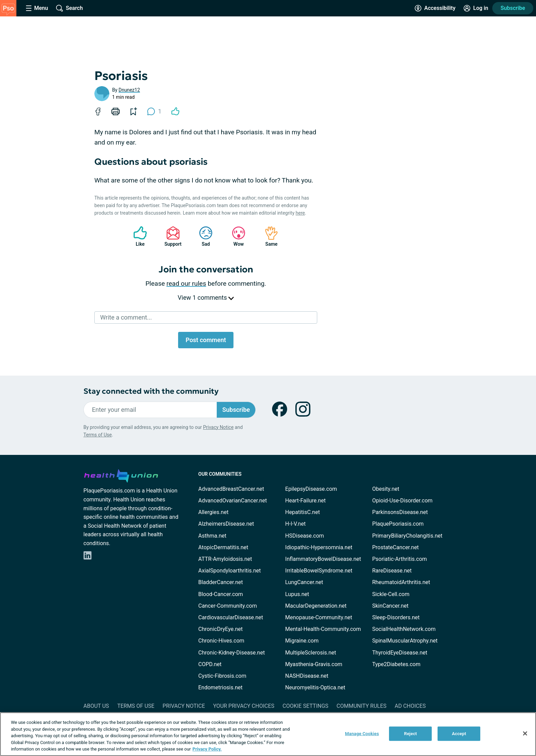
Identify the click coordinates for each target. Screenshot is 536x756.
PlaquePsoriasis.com (398, 524)
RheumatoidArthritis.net (401, 582)
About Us (96, 706)
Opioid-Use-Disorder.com (403, 501)
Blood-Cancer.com (221, 594)
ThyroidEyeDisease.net (400, 653)
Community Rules (362, 706)
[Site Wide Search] (69, 8)
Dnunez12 (129, 90)
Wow (235, 236)
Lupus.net (297, 594)
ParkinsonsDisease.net (400, 512)
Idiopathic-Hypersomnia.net (319, 547)
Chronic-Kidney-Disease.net (232, 653)
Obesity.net (386, 489)
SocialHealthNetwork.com (404, 629)
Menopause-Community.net (319, 617)
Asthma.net (212, 536)
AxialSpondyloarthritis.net (230, 571)
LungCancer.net (304, 582)
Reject (411, 734)
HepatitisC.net (302, 512)
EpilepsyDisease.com (311, 489)
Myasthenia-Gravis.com (314, 664)
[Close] (525, 733)
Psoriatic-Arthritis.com (400, 559)
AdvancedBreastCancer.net (231, 489)
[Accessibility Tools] (435, 8)
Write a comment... (126, 317)
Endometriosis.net (220, 687)
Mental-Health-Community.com (323, 629)
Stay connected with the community (151, 391)
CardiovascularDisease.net (231, 617)
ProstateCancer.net (396, 547)
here (300, 213)
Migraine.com (302, 641)
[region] (268, 734)
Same (268, 236)
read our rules (186, 283)
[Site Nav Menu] (37, 8)
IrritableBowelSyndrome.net (319, 571)
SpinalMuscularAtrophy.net (405, 641)
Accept (459, 734)
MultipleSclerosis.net (311, 653)
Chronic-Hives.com (221, 641)
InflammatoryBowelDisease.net (323, 559)
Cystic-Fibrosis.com (222, 676)
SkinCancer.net (390, 606)
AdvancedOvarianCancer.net (233, 501)
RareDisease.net (392, 571)
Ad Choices (410, 706)
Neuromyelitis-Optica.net (315, 687)
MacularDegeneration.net (316, 606)
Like (137, 236)
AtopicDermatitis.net (223, 547)
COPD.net (210, 664)
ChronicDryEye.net (220, 629)
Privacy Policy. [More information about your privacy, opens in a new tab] (207, 749)
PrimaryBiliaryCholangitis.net (407, 536)
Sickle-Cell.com (391, 594)
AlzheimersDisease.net (226, 524)
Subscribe (513, 8)
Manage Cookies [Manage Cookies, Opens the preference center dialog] (362, 734)
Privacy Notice (218, 427)
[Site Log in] (476, 8)
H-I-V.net (295, 524)
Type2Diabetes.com (396, 664)
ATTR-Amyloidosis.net (225, 559)
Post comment (206, 340)
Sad (202, 236)
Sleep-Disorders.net (396, 617)
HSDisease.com (304, 536)
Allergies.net (213, 512)
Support (170, 236)
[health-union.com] (121, 475)
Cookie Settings (306, 706)
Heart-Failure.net (305, 501)
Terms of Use (98, 435)
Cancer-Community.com (228, 606)
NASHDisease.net (307, 676)
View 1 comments (206, 298)
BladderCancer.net (221, 582)
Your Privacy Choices (244, 706)
